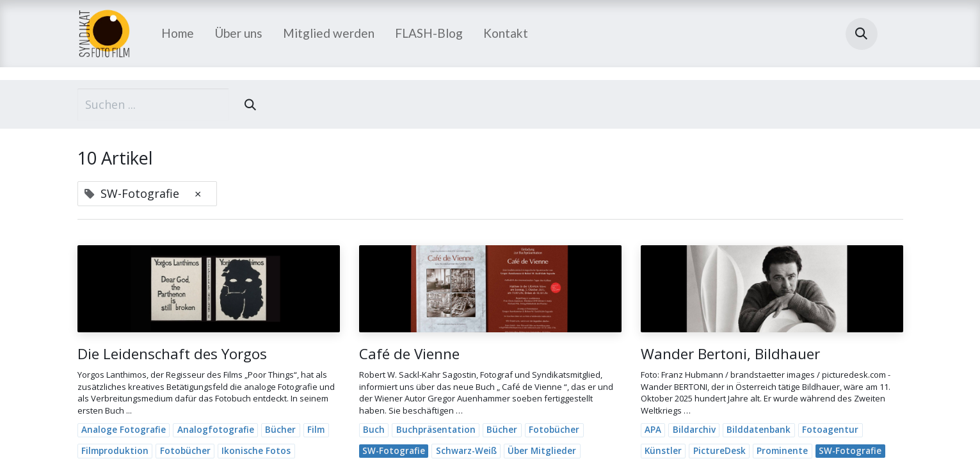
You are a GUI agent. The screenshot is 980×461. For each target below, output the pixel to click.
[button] (862, 34)
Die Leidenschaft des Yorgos (172, 354)
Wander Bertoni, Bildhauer (730, 354)
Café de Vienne (409, 354)
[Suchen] (250, 105)
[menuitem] (178, 34)
